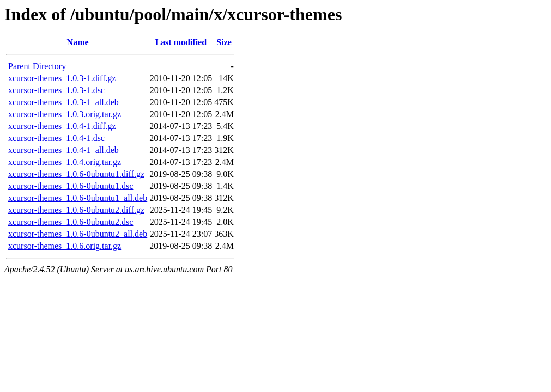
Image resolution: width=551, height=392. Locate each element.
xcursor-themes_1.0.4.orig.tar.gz (65, 162)
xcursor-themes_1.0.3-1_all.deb (63, 102)
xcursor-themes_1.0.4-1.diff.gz (62, 126)
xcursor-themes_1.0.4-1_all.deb (63, 150)
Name (78, 42)
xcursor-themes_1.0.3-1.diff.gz (62, 78)
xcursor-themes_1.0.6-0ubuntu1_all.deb (78, 198)
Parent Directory (37, 66)
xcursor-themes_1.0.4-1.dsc (56, 138)
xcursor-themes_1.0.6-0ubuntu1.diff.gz (76, 174)
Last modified (181, 42)
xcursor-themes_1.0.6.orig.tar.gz (65, 246)
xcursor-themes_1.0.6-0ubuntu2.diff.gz (76, 210)
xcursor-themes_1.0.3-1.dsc (56, 90)
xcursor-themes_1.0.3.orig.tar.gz (65, 114)
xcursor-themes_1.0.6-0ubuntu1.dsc (71, 186)
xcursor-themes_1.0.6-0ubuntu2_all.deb (78, 234)
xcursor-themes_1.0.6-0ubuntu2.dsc (71, 222)
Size (224, 42)
